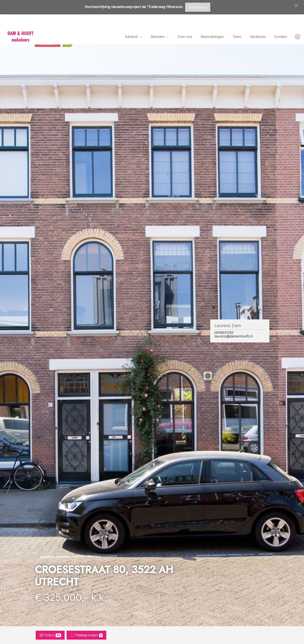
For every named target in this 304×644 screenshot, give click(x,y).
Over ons (185, 37)
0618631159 (224, 333)
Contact (280, 37)
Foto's (50, 635)
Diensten (160, 37)
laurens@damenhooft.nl (234, 336)
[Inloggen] (297, 37)
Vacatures (258, 37)
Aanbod (133, 37)
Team (237, 37)
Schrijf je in (198, 7)
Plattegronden (86, 635)
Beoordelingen (212, 37)
